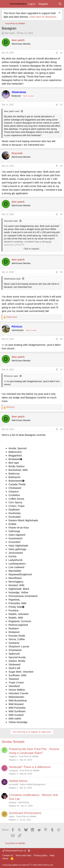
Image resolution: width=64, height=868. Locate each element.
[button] (29, 851)
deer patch (10, 33)
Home (5, 858)
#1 (61, 53)
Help (52, 855)
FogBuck (13, 756)
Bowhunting (24, 802)
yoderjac (13, 802)
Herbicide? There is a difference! (30, 767)
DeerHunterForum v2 (15, 851)
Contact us (8, 855)
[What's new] (53, 4)
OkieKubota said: (12, 279)
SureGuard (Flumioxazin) (25, 813)
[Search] (60, 4)
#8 (61, 429)
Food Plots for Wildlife (29, 756)
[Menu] (5, 4)
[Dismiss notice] (59, 13)
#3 (61, 166)
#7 (61, 370)
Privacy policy (41, 855)
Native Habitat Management (33, 784)
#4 (61, 214)
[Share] (57, 53)
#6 (61, 339)
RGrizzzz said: (11, 376)
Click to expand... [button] (32, 249)
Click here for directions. (43, 17)
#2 (61, 105)
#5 (61, 272)
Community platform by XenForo (28, 865)
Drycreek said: (11, 221)
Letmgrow (13, 771)
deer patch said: (12, 111)
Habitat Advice (18, 781)
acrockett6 (14, 784)
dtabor (12, 817)
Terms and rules (23, 855)
